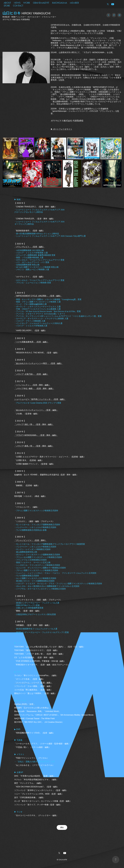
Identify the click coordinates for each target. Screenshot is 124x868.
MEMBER (74, 3)
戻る (62, 827)
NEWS (17, 3)
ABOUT (7, 3)
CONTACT (18, 6)
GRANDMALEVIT (41, 3)
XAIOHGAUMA (59, 3)
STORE (7, 6)
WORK (27, 3)
